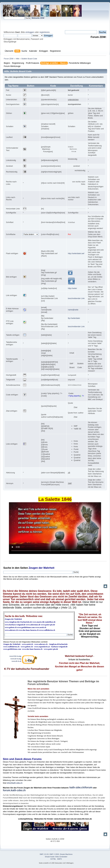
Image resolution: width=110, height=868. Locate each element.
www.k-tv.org (16, 659)
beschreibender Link (76, 298)
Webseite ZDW (38, 18)
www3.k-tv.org (15, 656)
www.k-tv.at (16, 661)
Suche (7, 568)
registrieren (44, 32)
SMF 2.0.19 (44, 854)
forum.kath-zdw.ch (14, 790)
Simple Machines (66, 854)
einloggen (30, 32)
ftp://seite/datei (74, 318)
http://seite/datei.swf (76, 253)
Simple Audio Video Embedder (56, 857)
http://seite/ (72, 288)
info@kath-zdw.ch (15, 783)
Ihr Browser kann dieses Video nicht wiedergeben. (55, 528)
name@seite (73, 310)
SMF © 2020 (54, 854)
